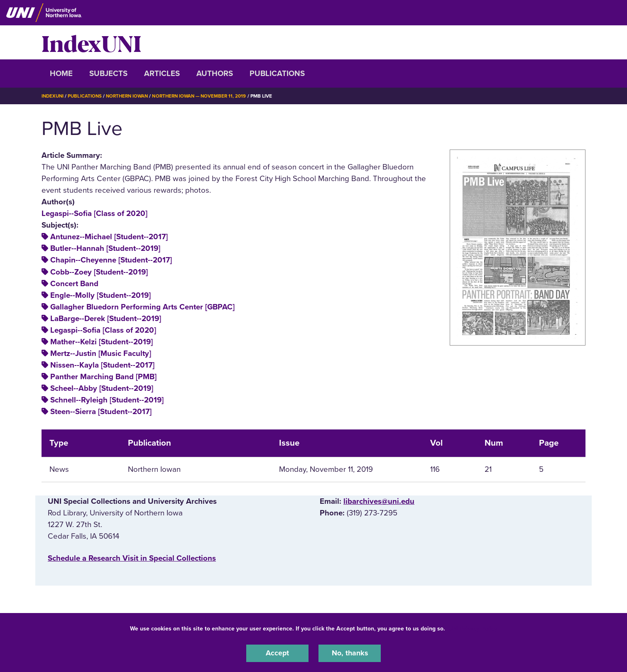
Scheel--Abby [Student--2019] (102, 388)
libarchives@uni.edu (379, 501)
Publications (277, 74)
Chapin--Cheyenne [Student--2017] (111, 260)
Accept (277, 653)
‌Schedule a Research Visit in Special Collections (132, 558)
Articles (162, 74)
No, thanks (350, 653)
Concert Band (74, 283)
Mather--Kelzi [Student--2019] (102, 341)
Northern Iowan (131, 96)
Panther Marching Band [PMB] (103, 377)
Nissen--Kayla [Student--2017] (102, 365)
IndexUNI (91, 42)
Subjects (108, 74)
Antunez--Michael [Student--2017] (109, 237)
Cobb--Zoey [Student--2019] (99, 272)
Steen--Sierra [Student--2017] (101, 412)
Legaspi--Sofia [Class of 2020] (94, 213)
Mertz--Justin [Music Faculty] (101, 353)
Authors (215, 74)
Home (61, 74)
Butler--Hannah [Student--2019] (105, 248)
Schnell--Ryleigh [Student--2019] (107, 400)
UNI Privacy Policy (473, 628)
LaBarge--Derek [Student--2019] (106, 318)
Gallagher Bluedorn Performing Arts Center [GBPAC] (142, 307)
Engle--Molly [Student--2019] (100, 295)
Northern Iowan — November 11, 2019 (207, 96)
